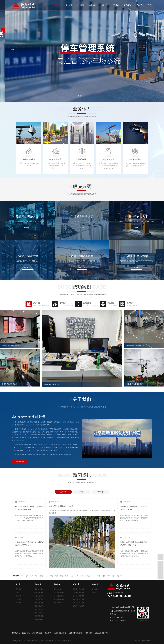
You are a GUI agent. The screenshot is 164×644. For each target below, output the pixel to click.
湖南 (66, 576)
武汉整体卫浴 (37, 633)
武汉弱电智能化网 (75, 633)
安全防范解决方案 (79, 599)
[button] (79, 96)
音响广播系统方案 (79, 606)
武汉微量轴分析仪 (60, 633)
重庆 (36, 576)
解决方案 (92, 5)
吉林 (81, 576)
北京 (31, 576)
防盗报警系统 (39, 606)
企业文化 (18, 593)
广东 (46, 576)
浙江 (113, 576)
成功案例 (80, 5)
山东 (93, 576)
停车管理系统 (39, 593)
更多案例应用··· (59, 603)
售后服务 (18, 603)
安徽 (26, 576)
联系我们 (127, 5)
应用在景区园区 (59, 599)
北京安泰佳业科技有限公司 (117, 439)
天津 (108, 576)
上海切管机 (26, 633)
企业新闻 (95, 589)
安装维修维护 (39, 619)
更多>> (119, 576)
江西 (76, 576)
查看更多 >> (20, 461)
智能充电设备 (39, 616)
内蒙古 (87, 576)
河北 (51, 576)
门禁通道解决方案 (79, 593)
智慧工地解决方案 (79, 603)
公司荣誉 (18, 596)
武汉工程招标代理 (102, 633)
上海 (98, 576)
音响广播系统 (39, 609)
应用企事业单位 (59, 596)
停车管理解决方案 (79, 596)
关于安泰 (116, 5)
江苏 (71, 576)
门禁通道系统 (39, 599)
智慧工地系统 (39, 603)
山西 (103, 576)
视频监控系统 (39, 589)
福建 (41, 576)
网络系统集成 (39, 613)
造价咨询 (48, 633)
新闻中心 (104, 5)
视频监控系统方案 (79, 589)
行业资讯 (95, 593)
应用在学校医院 (59, 593)
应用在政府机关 (59, 589)
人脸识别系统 (39, 596)
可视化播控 (89, 633)
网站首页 (57, 5)
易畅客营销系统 (147, 641)
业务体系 (69, 5)
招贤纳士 (18, 599)
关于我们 (18, 589)
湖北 (61, 576)
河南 (56, 576)
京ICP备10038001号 (64, 641)
